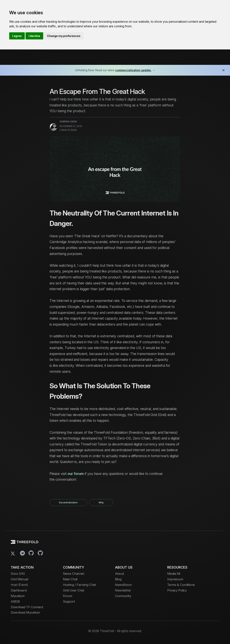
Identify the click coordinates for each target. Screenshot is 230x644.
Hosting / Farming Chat (79, 585)
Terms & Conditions (181, 585)
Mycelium (18, 596)
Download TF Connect (27, 607)
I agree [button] (17, 36)
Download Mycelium (25, 612)
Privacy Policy (177, 590)
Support (69, 601)
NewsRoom (123, 585)
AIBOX (15, 601)
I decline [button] (34, 36)
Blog (118, 579)
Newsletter (123, 590)
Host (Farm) (19, 585)
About (120, 574)
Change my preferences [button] (64, 36)
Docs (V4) (18, 574)
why (101, 502)
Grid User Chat (74, 590)
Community (123, 596)
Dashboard (19, 590)
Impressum (175, 579)
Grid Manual (19, 579)
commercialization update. (133, 70)
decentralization (68, 502)
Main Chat (70, 579)
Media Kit (174, 574)
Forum (68, 596)
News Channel (74, 574)
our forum (76, 474)
